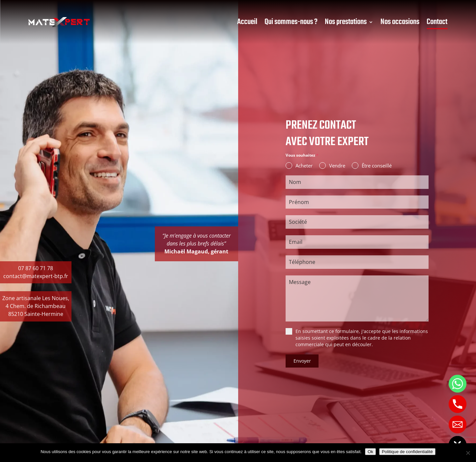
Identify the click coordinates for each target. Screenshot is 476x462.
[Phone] (458, 404)
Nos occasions (400, 22)
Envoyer (302, 362)
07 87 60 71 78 (36, 268)
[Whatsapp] (458, 384)
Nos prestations (346, 22)
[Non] (468, 453)
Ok (370, 452)
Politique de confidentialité (407, 452)
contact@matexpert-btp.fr (36, 276)
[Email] (458, 424)
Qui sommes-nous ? (291, 22)
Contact (437, 22)
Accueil (247, 22)
